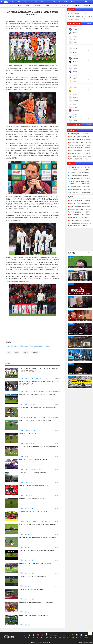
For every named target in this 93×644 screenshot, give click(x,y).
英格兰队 (26, 352)
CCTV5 (84, 16)
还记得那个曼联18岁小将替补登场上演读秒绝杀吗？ (37, 602)
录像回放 (77, 14)
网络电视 (87, 6)
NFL (81, 637)
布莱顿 (30, 404)
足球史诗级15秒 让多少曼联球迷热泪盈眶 (33, 577)
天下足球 (84, 14)
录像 (47, 6)
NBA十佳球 (71, 16)
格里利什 (33, 391)
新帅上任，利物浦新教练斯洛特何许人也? (34, 486)
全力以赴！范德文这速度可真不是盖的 (32, 499)
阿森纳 (53, 417)
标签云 (81, 642)
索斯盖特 (17, 352)
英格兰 (40, 417)
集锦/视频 (38, 6)
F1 (68, 637)
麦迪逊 (43, 391)
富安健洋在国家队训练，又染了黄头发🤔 (33, 512)
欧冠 (42, 2)
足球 (34, 404)
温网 (73, 637)
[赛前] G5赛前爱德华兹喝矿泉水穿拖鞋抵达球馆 (81, 156)
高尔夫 (86, 637)
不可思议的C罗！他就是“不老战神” (31, 589)
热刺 (26, 508)
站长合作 (90, 642)
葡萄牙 (35, 417)
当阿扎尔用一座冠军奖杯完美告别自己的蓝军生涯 (36, 421)
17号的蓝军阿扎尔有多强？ (29, 434)
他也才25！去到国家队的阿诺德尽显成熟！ (34, 460)
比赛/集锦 (71, 14)
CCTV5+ (90, 16)
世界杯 (66, 2)
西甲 (31, 2)
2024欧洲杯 (35, 352)
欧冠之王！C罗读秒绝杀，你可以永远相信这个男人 (37, 551)
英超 (25, 2)
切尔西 (48, 417)
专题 (28, 6)
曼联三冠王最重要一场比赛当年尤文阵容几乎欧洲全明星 (39, 538)
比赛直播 (77, 19)
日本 (22, 404)
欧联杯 (31, 430)
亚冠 (80, 2)
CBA (36, 2)
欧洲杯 (73, 2)
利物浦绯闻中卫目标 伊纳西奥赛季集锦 (33, 473)
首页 (11, 6)
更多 (89, 253)
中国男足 (28, 521)
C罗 (22, 417)
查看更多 (89, 23)
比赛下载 (65, 6)
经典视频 (76, 6)
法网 (77, 637)
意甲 (48, 2)
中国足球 (34, 521)
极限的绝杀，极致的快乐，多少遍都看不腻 (34, 615)
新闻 (56, 6)
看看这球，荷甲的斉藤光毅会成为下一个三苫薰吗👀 (37, 395)
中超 (19, 2)
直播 (20, 6)
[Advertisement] (33, 328)
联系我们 (85, 642)
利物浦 (26, 469)
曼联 (26, 534)
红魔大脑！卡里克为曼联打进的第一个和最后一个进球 (38, 525)
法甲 (60, 2)
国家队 (26, 417)
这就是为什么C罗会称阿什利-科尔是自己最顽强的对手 (38, 408)
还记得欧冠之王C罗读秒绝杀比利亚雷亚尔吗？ (35, 564)
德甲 (54, 2)
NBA (13, 2)
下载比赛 (78, 16)
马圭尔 (38, 391)
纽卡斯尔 (27, 456)
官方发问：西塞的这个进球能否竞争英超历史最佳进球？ (39, 447)
